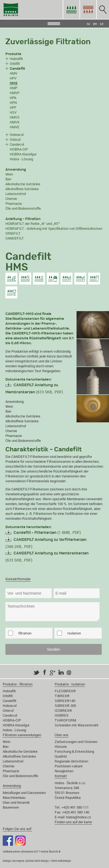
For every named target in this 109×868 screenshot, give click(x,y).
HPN (13, 103)
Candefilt (10, 701)
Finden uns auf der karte (73, 822)
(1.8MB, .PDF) (47, 532)
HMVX (15, 122)
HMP (14, 88)
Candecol (17, 144)
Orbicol (15, 139)
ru (88, 24)
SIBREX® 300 (65, 706)
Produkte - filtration (18, 684)
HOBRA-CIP (19, 149)
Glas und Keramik (16, 802)
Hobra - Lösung (21, 159)
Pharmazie (14, 203)
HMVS (15, 117)
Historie (61, 746)
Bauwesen (11, 807)
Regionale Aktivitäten (71, 761)
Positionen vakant (69, 766)
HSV (13, 112)
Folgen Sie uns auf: (17, 829)
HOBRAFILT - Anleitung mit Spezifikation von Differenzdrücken (54, 228)
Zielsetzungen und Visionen (76, 742)
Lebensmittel (16, 194)
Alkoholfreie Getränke (22, 189)
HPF (13, 107)
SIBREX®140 (65, 701)
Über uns (62, 735)
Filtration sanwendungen (22, 735)
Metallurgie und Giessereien (24, 793)
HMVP (15, 93)
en (95, 24)
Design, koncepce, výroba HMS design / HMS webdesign (37, 861)
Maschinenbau (14, 797)
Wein (9, 174)
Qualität (61, 756)
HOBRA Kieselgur (23, 154)
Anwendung (12, 786)
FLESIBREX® (65, 691)
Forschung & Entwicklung (74, 751)
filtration (25, 633)
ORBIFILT (13, 233)
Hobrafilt (16, 59)
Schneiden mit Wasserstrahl (76, 725)
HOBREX (62, 715)
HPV (13, 78)
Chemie (11, 199)
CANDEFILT (15, 238)
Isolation (74, 633)
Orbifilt (15, 63)
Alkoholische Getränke (23, 184)
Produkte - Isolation (70, 684)
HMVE (15, 127)
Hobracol (17, 135)
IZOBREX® (63, 710)
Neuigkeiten (64, 771)
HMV (14, 73)
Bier (8, 179)
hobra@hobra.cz (79, 817)
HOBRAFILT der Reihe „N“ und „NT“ (33, 224)
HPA (13, 98)
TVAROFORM (65, 720)
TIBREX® (62, 696)
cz (102, 24)
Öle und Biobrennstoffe (23, 208)
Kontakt (61, 776)
